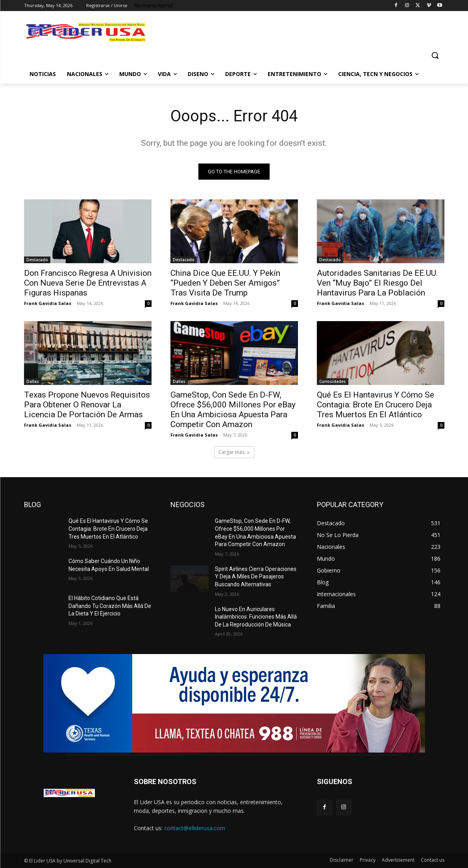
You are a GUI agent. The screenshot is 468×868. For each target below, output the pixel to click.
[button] (435, 55)
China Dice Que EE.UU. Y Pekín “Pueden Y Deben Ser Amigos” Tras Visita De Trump (225, 283)
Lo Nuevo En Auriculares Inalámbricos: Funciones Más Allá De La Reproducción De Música (256, 617)
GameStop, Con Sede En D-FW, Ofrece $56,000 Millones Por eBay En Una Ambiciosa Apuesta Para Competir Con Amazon (233, 410)
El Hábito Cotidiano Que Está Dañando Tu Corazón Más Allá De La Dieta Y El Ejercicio (110, 606)
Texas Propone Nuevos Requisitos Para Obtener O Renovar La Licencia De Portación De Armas (87, 405)
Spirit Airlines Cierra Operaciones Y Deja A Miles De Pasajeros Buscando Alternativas (256, 577)
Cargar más (234, 452)
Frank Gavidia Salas (48, 303)
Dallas (33, 381)
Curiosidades (333, 381)
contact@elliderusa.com (195, 828)
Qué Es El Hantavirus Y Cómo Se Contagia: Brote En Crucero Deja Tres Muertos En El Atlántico (376, 405)
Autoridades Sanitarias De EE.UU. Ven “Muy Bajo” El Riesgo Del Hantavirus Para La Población (377, 283)
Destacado (37, 260)
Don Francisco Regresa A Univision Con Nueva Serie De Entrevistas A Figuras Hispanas (88, 283)
